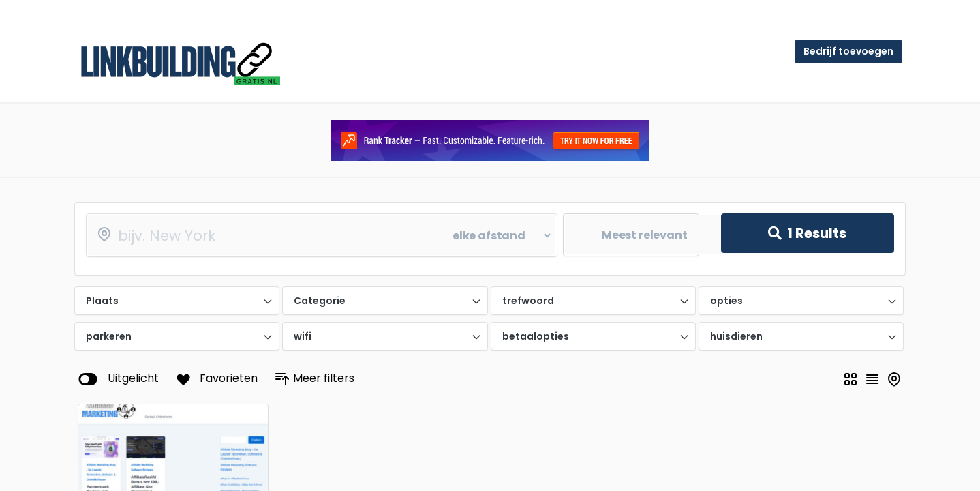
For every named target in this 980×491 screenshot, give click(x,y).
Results (808, 233)
